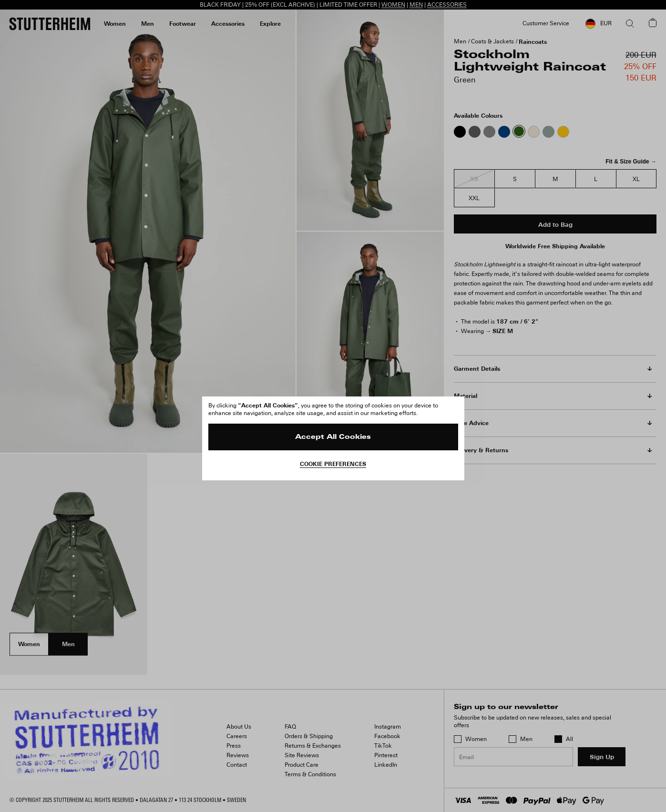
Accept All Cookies (333, 437)
